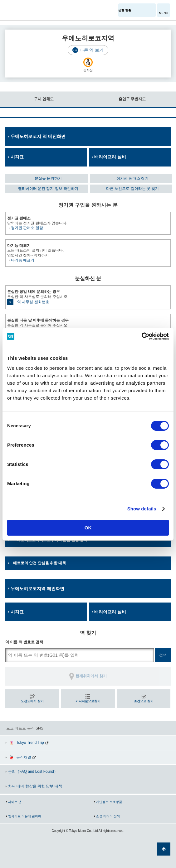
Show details (142, 509)
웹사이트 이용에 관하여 (25, 816)
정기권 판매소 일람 (27, 228)
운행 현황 (125, 10)
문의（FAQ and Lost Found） (33, 772)
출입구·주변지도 (117, 96)
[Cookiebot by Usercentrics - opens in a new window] (142, 336)
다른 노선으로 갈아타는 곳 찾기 (132, 189)
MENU (163, 13)
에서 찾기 (32, 701)
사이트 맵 (15, 802)
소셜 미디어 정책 (108, 816)
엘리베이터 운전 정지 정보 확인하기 (48, 189)
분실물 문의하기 (48, 178)
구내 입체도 (27, 96)
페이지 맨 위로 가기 (164, 849)
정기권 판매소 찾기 (132, 178)
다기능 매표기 (23, 260)
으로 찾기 (144, 701)
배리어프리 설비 (110, 157)
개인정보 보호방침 (109, 802)
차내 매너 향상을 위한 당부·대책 (35, 786)
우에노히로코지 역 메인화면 (38, 136)
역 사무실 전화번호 (33, 302)
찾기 (88, 701)
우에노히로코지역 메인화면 (37, 589)
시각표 (17, 157)
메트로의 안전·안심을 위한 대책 (39, 563)
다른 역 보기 (92, 50)
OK (88, 528)
